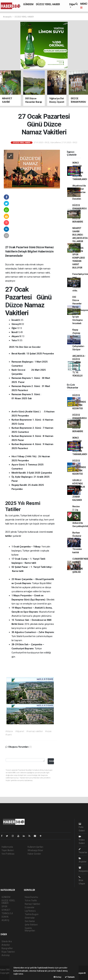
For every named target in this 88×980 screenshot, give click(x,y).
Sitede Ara (7, 941)
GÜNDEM (28, 4)
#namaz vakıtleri (35, 731)
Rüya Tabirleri (8, 952)
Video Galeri (82, 840)
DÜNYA (5, 917)
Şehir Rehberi (31, 925)
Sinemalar (30, 918)
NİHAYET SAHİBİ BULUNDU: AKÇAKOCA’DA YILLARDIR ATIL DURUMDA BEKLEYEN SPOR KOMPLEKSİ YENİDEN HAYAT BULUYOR (80, 248)
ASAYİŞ (5, 920)
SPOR (4, 906)
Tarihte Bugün (32, 914)
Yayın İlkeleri (8, 850)
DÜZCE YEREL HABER (48, 4)
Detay (57, 977)
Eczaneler (30, 907)
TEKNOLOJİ (7, 913)
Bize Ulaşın (82, 880)
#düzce (9, 731)
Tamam (70, 977)
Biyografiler (7, 948)
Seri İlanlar (30, 921)
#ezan (48, 731)
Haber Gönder (34, 854)
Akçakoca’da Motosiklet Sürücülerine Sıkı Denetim (79, 192)
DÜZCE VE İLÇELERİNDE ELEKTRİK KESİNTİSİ (79, 402)
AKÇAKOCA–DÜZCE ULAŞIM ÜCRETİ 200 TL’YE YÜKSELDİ (79, 366)
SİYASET (6, 910)
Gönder (51, 761)
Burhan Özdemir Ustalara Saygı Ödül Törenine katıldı (77, 543)
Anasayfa (7, 17)
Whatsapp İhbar (35, 850)
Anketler (6, 945)
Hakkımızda (7, 847)
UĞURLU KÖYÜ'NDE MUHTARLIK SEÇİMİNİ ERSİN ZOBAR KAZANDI (79, 490)
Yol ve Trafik (31, 901)
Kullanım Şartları (35, 847)
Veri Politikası (8, 854)
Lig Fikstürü (30, 911)
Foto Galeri (82, 827)
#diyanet (20, 731)
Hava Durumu (31, 897)
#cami (9, 735)
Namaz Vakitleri (32, 904)
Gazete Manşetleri (30, 929)
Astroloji (6, 955)
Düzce (15, 305)
